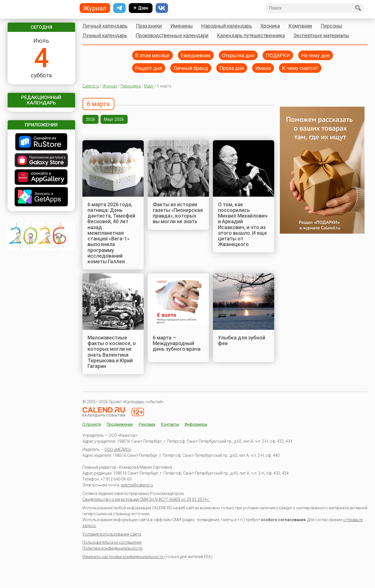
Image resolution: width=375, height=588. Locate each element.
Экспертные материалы (321, 35)
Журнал (110, 86)
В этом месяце (152, 55)
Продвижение (120, 424)
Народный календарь (227, 26)
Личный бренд (191, 68)
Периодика (131, 86)
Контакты (170, 424)
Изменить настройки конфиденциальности (123, 557)
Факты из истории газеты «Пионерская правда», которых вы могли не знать (178, 213)
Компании (300, 26)
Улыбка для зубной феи (242, 340)
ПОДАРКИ (278, 55)
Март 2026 (114, 119)
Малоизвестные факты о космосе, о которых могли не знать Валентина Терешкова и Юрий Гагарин (112, 352)
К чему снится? (300, 68)
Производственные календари (172, 35)
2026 (91, 119)
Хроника (270, 26)
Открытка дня (238, 55)
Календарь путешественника (251, 35)
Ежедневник (196, 55)
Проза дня (232, 68)
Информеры (196, 424)
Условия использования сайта (112, 534)
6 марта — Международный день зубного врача (177, 343)
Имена (263, 68)
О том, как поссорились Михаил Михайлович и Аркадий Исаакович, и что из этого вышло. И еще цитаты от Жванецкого (243, 224)
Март (149, 86)
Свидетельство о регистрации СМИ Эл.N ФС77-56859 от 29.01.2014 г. (146, 499)
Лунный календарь (105, 35)
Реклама (147, 424)
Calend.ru (91, 86)
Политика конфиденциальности (112, 548)
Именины (182, 26)
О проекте (92, 424)
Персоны (331, 26)
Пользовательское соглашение (112, 542)
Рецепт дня (149, 68)
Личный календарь (105, 26)
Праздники (149, 26)
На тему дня (316, 55)
